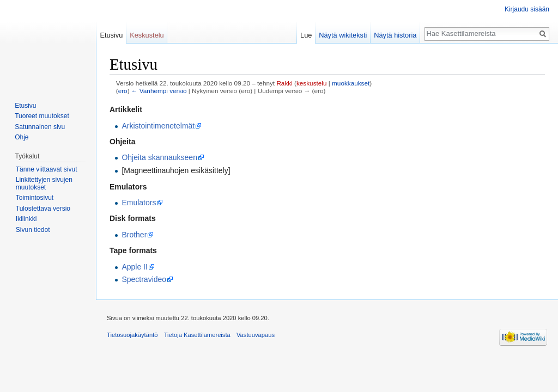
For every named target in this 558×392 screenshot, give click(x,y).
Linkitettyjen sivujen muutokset (44, 183)
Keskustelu (147, 35)
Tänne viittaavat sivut (47, 169)
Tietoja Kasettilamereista (197, 335)
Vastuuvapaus (256, 335)
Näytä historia (395, 35)
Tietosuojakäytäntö (132, 335)
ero (123, 91)
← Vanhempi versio (159, 91)
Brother (134, 235)
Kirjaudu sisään (527, 9)
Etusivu (111, 35)
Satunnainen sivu (40, 127)
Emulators (139, 203)
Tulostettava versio (43, 209)
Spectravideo (144, 279)
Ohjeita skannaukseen (159, 157)
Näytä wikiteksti (343, 35)
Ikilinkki (26, 219)
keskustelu (312, 83)
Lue (306, 35)
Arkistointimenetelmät (158, 126)
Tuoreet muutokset (42, 116)
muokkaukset (351, 83)
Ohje (22, 137)
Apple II (134, 267)
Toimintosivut (35, 198)
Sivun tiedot (33, 230)
